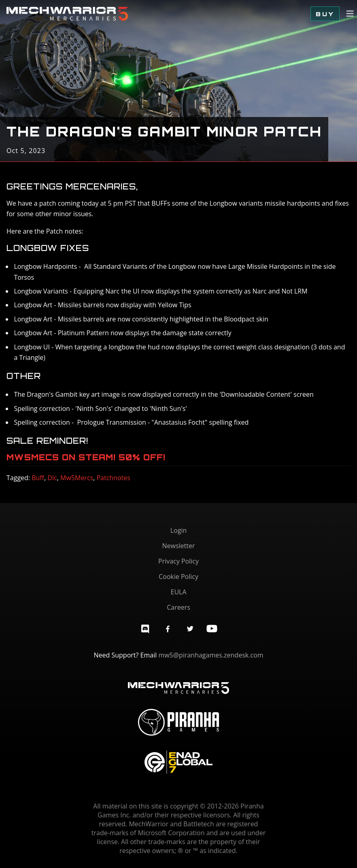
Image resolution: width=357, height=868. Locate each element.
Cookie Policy (178, 577)
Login (179, 530)
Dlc (52, 478)
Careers (178, 607)
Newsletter (178, 546)
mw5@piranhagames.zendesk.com (211, 655)
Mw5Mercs (77, 478)
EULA (178, 592)
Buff (38, 478)
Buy (325, 14)
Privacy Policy (178, 561)
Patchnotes (113, 478)
